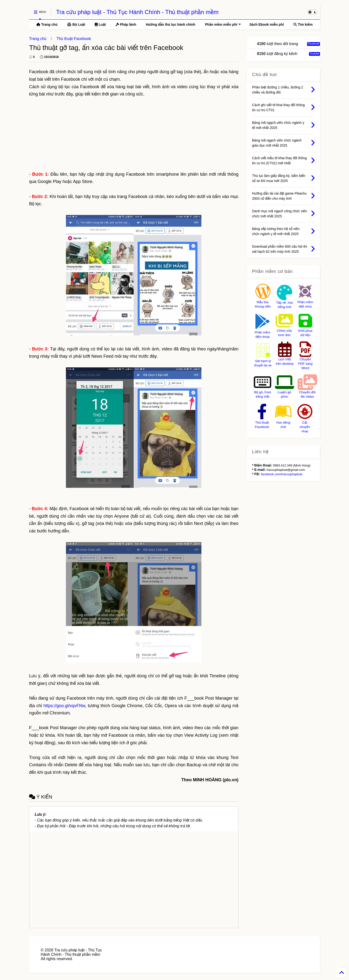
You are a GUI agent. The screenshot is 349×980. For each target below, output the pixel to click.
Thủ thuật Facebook (74, 39)
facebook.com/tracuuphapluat (282, 474)
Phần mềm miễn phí (223, 24)
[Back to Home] (342, 973)
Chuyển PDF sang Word (305, 364)
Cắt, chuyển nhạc (305, 427)
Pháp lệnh (126, 24)
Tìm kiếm (303, 24)
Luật (100, 24)
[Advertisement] (134, 134)
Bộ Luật (76, 24)
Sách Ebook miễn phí (267, 24)
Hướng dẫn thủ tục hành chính (171, 24)
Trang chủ (47, 24)
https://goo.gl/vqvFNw (64, 706)
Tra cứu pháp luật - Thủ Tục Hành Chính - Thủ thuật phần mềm (137, 12)
